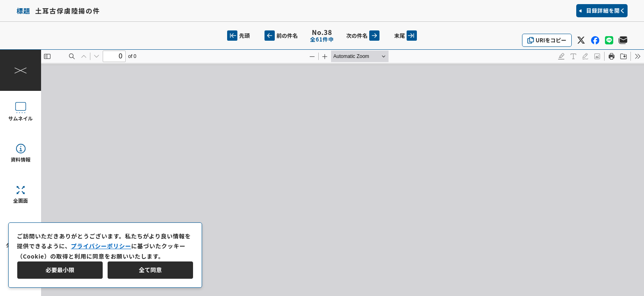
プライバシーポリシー (101, 246)
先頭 (238, 36)
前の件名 (281, 36)
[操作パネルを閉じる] (21, 70)
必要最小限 (60, 270)
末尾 (406, 36)
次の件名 (363, 36)
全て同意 (150, 270)
